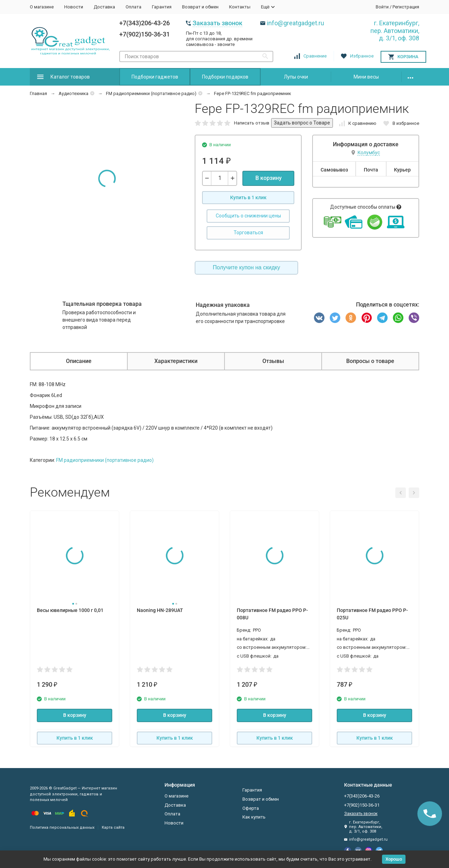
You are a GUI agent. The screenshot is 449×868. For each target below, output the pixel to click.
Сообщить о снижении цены (248, 216)
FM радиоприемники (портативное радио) (151, 93)
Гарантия (162, 7)
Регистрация (406, 7)
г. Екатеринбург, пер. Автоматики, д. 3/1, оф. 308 (395, 31)
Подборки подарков (225, 77)
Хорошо (394, 859)
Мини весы (366, 77)
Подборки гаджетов (155, 77)
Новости (74, 7)
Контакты (240, 7)
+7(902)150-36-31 (145, 34)
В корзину (269, 178)
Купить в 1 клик (248, 197)
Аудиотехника (73, 93)
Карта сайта (113, 827)
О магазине (42, 7)
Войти (382, 7)
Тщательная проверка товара (102, 304)
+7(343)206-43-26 (145, 23)
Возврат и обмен (200, 7)
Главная (38, 93)
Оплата (133, 7)
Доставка (104, 7)
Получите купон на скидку (247, 267)
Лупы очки (296, 77)
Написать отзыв (252, 123)
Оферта (251, 808)
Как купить (254, 817)
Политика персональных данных (62, 827)
